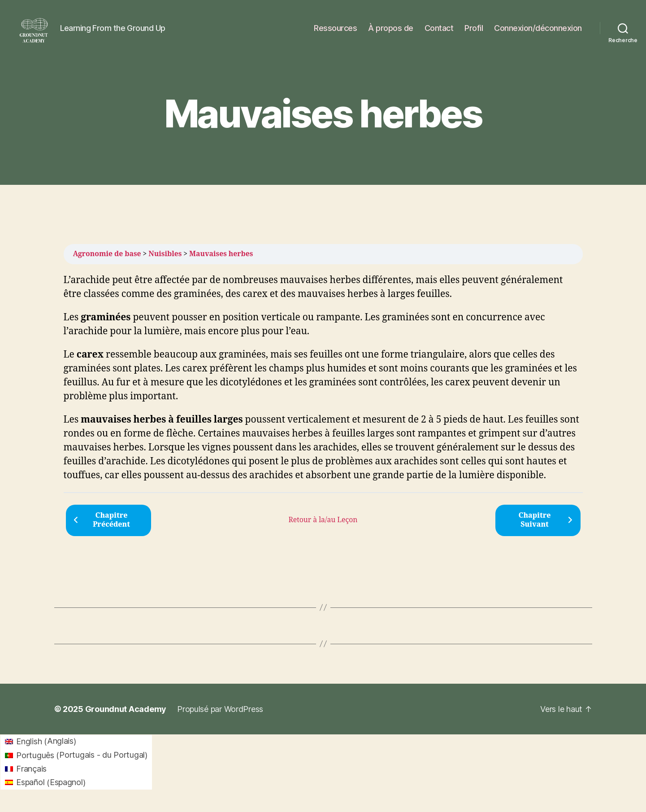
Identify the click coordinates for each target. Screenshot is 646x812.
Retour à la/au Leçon (323, 529)
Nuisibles (165, 263)
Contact (439, 33)
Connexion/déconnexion (538, 33)
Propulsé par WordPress (220, 718)
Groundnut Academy (126, 718)
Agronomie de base (107, 263)
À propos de (391, 33)
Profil (474, 33)
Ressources (335, 33)
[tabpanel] (323, 387)
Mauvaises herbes (221, 263)
